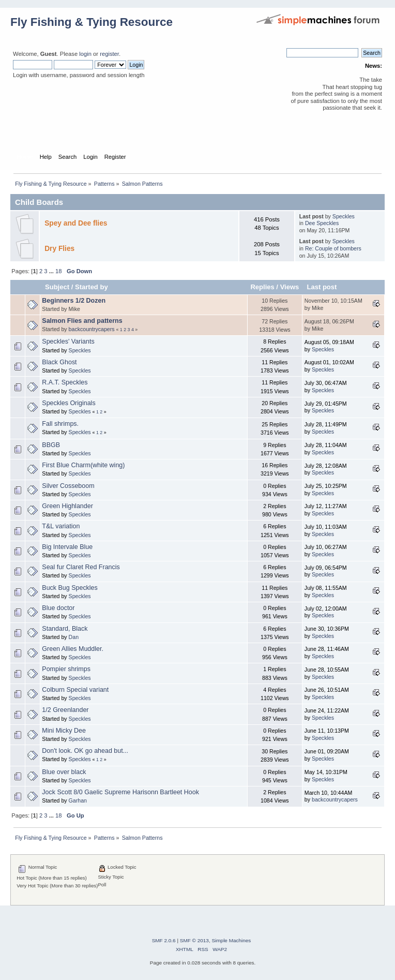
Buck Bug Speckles (70, 588)
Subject (57, 287)
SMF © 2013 (194, 940)
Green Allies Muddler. (73, 649)
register (109, 54)
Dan (74, 637)
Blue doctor (58, 608)
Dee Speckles (322, 223)
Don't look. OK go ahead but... (85, 751)
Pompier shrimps (66, 669)
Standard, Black (65, 629)
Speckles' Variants (68, 341)
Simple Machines (231, 940)
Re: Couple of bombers (333, 248)
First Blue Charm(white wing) (83, 465)
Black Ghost (59, 362)
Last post (322, 287)
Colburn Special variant (75, 690)
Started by (92, 287)
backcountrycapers (92, 329)
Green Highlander (67, 506)
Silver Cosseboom (68, 486)
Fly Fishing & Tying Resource (92, 22)
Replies (262, 287)
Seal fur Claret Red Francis (81, 567)
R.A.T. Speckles (65, 382)
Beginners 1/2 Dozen (74, 301)
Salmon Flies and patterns (82, 321)
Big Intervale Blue (67, 547)
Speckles (344, 216)
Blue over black (64, 772)
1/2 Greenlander (65, 710)
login (85, 54)
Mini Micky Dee (64, 731)
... (52, 271)
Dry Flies (59, 249)
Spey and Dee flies (76, 223)
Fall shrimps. (60, 424)
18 (58, 271)
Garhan (78, 800)
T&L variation (61, 526)
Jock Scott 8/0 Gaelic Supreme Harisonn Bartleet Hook (120, 792)
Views (290, 287)
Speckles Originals (69, 403)
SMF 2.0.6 (164, 940)
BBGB (51, 445)
